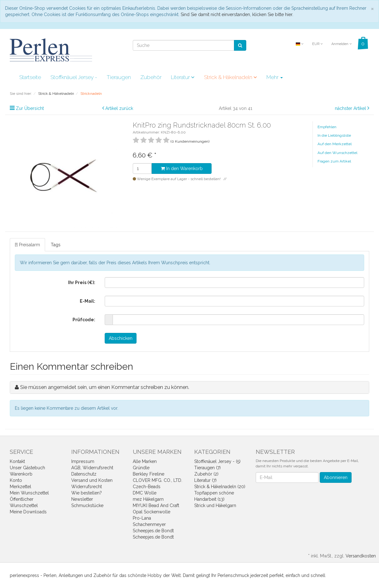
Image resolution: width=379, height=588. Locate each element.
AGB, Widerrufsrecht (92, 468)
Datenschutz (84, 474)
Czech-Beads (147, 487)
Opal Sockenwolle (152, 512)
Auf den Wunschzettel (337, 153)
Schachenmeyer (149, 524)
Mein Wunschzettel (29, 493)
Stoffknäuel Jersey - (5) (217, 461)
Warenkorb (21, 474)
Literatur (183, 77)
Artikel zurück (119, 108)
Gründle (141, 468)
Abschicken (121, 338)
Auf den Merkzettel (335, 144)
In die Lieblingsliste (334, 135)
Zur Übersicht (30, 108)
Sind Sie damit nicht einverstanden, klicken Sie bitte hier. (237, 14)
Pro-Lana (142, 518)
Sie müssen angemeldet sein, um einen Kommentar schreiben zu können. (105, 387)
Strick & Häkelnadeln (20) (220, 487)
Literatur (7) (205, 480)
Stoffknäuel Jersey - (74, 77)
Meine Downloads (28, 512)
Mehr (275, 77)
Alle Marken (145, 461)
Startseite (30, 77)
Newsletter (82, 499)
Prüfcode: (84, 320)
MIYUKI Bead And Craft (156, 505)
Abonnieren (336, 477)
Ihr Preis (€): (82, 283)
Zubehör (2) (206, 474)
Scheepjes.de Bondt (153, 531)
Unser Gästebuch (27, 468)
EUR (317, 44)
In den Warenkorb (182, 168)
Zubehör (151, 77)
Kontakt (17, 461)
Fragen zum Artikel (334, 161)
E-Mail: (87, 301)
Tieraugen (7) (207, 468)
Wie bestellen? (87, 493)
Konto (16, 480)
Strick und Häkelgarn (215, 505)
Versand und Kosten (92, 480)
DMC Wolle (145, 493)
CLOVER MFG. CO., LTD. (157, 480)
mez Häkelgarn (148, 499)
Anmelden (341, 44)
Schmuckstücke (87, 505)
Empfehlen (327, 127)
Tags (56, 245)
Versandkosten (361, 556)
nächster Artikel (351, 108)
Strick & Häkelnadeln (230, 77)
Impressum (83, 461)
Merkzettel (20, 487)
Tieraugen (119, 77)
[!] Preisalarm (27, 245)
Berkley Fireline (149, 474)
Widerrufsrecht (87, 487)
